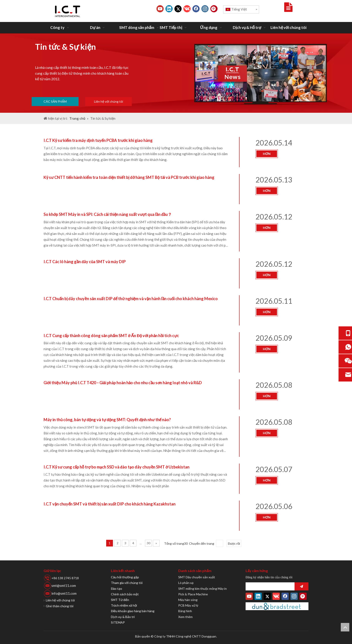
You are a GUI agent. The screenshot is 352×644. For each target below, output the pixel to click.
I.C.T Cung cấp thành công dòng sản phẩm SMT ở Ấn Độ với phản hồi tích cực (111, 336)
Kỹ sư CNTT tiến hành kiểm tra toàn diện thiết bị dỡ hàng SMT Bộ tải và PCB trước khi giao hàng (129, 177)
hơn (267, 154)
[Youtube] (160, 9)
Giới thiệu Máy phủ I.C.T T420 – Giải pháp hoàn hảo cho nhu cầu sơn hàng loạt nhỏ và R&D (123, 383)
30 (148, 543)
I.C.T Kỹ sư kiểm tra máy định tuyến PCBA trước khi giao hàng (98, 140)
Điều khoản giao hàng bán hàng (133, 611)
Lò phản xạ (186, 583)
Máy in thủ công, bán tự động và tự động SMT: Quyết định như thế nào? (107, 420)
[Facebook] (196, 9)
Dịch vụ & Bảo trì (123, 617)
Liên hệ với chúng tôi (109, 101)
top (345, 627)
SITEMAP (118, 622)
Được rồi (234, 543)
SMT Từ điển (120, 600)
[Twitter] (178, 9)
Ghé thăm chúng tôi (60, 606)
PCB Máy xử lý (188, 605)
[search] (269, 586)
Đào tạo (117, 589)
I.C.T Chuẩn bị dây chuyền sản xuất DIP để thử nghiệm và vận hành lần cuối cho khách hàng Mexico (131, 299)
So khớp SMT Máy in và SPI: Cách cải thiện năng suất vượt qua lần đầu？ (108, 214)
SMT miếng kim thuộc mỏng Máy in (202, 589)
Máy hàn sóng (188, 600)
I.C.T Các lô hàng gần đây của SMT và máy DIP (85, 262)
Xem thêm (185, 617)
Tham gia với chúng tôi (127, 583)
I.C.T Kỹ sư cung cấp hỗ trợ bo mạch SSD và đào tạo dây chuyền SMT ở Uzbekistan (117, 467)
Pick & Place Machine (193, 594)
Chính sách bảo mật (125, 594)
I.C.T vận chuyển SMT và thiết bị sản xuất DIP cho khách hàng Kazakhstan (110, 504)
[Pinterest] (214, 9)
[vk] (187, 9)
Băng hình (185, 611)
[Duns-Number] (277, 606)
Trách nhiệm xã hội (124, 605)
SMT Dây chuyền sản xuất (197, 577)
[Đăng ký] (301, 586)
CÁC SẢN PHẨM (55, 101)
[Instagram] (205, 9)
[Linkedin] (169, 9)
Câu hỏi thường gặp (125, 577)
